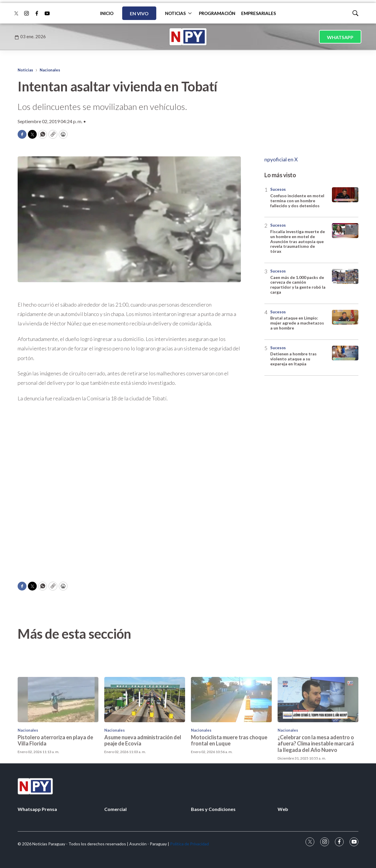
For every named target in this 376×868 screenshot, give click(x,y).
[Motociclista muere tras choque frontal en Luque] (231, 743)
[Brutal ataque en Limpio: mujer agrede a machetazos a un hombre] (345, 317)
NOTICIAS (175, 13)
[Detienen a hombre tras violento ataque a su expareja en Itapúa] (345, 353)
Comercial (115, 809)
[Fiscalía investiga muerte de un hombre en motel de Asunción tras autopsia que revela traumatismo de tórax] (345, 231)
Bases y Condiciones (213, 809)
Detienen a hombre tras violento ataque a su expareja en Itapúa (293, 359)
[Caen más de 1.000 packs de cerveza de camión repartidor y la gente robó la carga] (345, 276)
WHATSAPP (340, 37)
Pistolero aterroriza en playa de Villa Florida (55, 783)
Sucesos (278, 189)
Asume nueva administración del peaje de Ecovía (143, 783)
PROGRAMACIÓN (217, 13)
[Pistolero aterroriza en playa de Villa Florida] (58, 743)
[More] (190, 13)
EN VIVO (139, 13)
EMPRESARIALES (258, 13)
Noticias (25, 70)
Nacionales (50, 70)
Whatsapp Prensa (37, 809)
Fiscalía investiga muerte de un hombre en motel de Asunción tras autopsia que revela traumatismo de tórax (298, 241)
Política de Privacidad (189, 844)
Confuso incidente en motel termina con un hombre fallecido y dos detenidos (297, 201)
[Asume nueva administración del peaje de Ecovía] (145, 743)
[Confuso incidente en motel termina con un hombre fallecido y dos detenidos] (345, 195)
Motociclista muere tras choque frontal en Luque (229, 783)
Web (283, 809)
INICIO (107, 13)
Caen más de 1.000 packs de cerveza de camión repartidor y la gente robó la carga (298, 285)
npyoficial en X (281, 159)
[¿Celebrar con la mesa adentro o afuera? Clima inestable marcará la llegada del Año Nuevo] (318, 743)
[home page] (188, 37)
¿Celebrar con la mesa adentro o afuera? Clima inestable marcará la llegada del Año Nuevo (316, 786)
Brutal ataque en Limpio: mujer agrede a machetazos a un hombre (297, 323)
